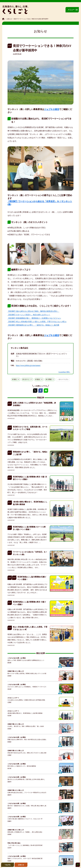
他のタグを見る (64, 379)
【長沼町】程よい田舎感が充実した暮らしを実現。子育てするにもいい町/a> (37, 322)
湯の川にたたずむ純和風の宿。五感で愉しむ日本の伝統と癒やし (26, 779)
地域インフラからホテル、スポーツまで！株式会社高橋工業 (25, 859)
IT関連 (51, 379)
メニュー (71, 10)
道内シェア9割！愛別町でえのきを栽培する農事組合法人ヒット (26, 660)
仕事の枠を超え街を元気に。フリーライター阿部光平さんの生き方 (27, 793)
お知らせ (9, 19)
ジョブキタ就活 (52, 109)
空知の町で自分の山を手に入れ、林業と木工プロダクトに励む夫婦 (27, 753)
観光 (40, 379)
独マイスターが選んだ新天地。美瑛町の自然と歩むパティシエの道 (27, 673)
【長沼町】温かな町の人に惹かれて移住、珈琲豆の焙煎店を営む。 (33, 311)
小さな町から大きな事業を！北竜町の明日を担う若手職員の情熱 (26, 700)
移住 (17, 379)
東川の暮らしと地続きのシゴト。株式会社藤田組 (22, 766)
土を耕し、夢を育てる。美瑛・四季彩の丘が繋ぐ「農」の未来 (26, 726)
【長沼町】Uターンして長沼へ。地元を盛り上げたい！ (29, 315)
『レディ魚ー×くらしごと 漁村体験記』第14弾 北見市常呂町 (25, 845)
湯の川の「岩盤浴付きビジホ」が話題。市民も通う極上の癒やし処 (27, 806)
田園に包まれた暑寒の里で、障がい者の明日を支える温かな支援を (27, 740)
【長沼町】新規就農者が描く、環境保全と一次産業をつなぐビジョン (34, 318)
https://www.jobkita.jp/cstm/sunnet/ (28, 365)
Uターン (28, 379)
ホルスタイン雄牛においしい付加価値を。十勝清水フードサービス (27, 687)
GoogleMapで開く (64, 372)
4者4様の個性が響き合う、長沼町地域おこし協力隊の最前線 (25, 713)
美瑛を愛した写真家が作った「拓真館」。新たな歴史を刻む (25, 832)
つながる (8, 865)
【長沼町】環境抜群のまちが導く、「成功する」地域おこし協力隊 (33, 325)
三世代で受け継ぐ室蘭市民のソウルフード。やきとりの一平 (25, 819)
